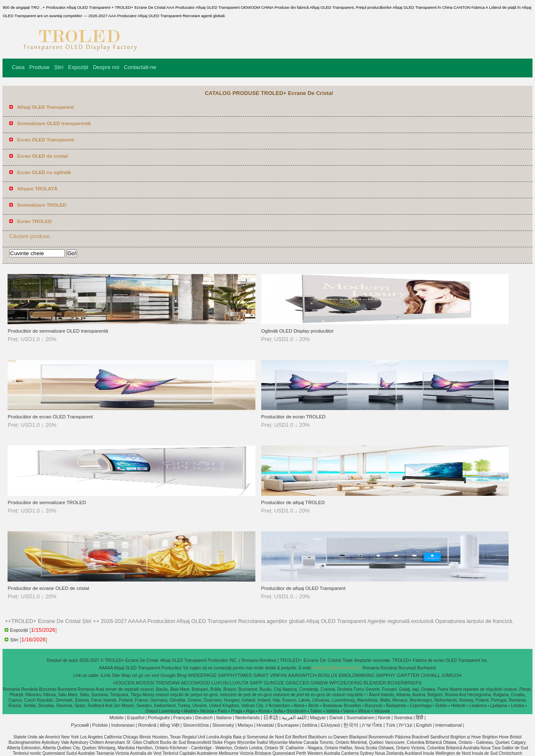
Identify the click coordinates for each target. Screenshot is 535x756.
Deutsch (204, 718)
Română (147, 725)
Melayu (245, 725)
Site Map (121, 675)
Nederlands (248, 718)
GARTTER (408, 675)
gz (141, 675)
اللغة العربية (294, 718)
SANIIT (261, 675)
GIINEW (319, 683)
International (449, 725)
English (424, 725)
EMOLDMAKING (357, 675)
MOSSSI (145, 683)
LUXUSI (220, 683)
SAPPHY (386, 675)
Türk (391, 725)
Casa (18, 67)
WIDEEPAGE (202, 675)
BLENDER (375, 683)
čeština (309, 725)
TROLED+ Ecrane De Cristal (311, 660)
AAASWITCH (302, 675)
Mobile (116, 718)
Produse (39, 67)
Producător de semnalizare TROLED (47, 502)
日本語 (271, 718)
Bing (182, 675)
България (288, 725)
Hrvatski (265, 725)
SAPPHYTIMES (235, 675)
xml (155, 675)
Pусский (80, 725)
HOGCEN (124, 683)
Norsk (384, 718)
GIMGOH (452, 675)
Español (136, 718)
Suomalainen (360, 718)
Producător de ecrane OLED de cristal (48, 588)
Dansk (336, 718)
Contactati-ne (140, 67)
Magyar (318, 718)
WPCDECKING (346, 683)
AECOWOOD (195, 683)
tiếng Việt (170, 725)
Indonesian (123, 725)
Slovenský (223, 725)
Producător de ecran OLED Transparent (50, 417)
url (135, 675)
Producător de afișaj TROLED (293, 502)
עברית (406, 725)
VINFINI (279, 675)
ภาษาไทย (372, 725)
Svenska (403, 718)
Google (168, 675)
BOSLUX (328, 675)
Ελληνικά (330, 725)
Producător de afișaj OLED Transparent (303, 588)
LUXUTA (239, 683)
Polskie (100, 725)
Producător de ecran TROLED (293, 417)
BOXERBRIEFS (404, 683)
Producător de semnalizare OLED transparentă (58, 331)
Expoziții (78, 67)
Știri (59, 67)
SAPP (256, 683)
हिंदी (419, 718)
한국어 (351, 725)
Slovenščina (196, 725)
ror (147, 675)
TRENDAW (168, 683)
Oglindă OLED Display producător (297, 331)
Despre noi (106, 67)
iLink (105, 675)
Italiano (224, 718)
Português (159, 718)
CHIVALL (431, 675)
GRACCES (297, 683)
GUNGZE (274, 683)
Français (183, 718)
